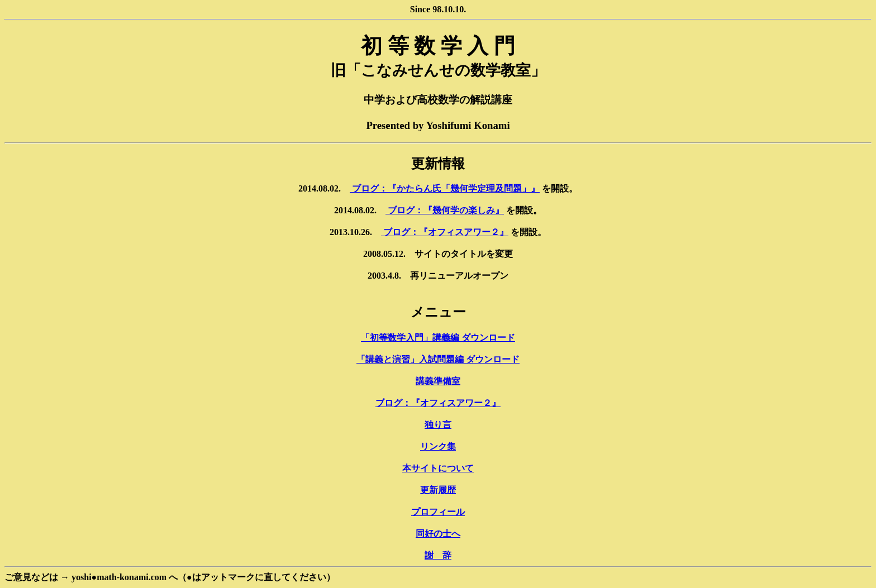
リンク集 (438, 446)
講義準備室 (438, 381)
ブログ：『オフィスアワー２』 (445, 232)
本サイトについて (438, 468)
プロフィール (438, 512)
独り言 (438, 425)
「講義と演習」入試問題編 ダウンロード (438, 359)
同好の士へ (438, 534)
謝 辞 (438, 555)
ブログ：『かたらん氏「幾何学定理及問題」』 (445, 188)
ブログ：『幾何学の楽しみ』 (445, 210)
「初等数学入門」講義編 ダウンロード (438, 338)
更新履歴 (438, 490)
